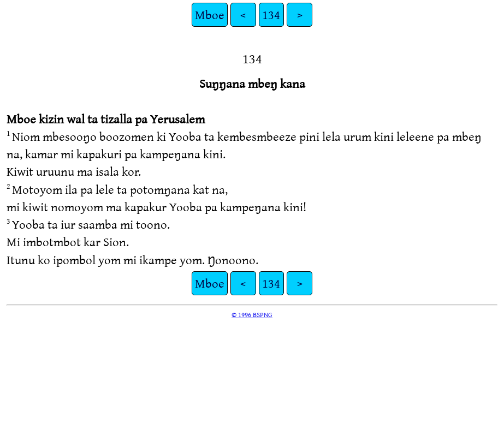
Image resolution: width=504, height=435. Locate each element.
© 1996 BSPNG (252, 314)
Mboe (210, 14)
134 (271, 14)
